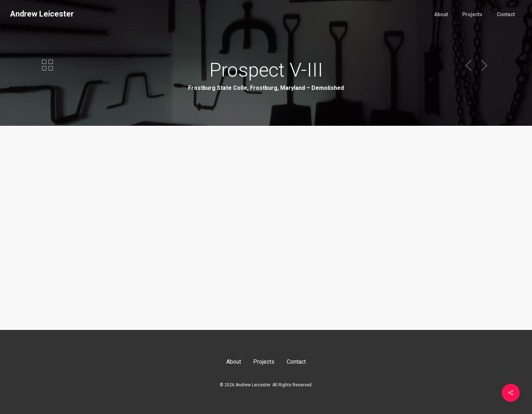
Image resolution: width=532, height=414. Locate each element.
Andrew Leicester (42, 14)
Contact (296, 362)
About (234, 362)
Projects (264, 362)
